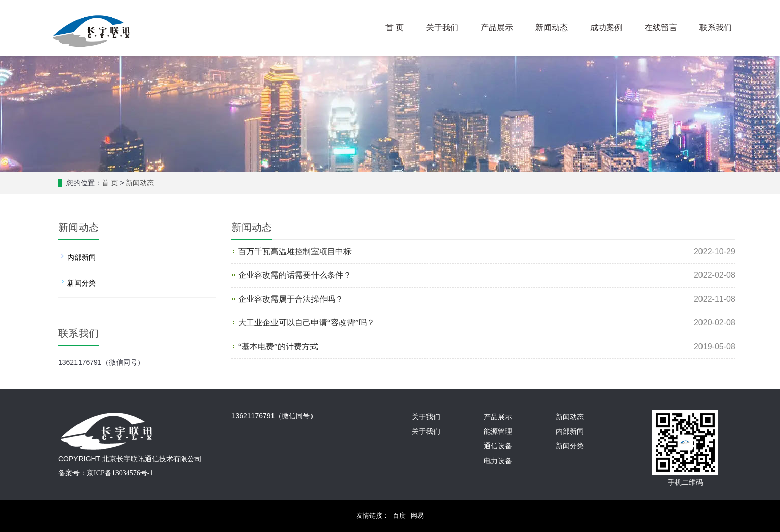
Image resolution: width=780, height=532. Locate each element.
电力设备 (498, 461)
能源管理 (498, 432)
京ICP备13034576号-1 (120, 473)
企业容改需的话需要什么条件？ (295, 275)
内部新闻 (82, 257)
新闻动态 (552, 28)
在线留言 (661, 28)
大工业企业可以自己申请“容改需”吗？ (306, 323)
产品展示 (497, 28)
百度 (399, 516)
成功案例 (606, 28)
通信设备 (498, 446)
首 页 (395, 28)
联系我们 (716, 28)
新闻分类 (82, 283)
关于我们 (442, 28)
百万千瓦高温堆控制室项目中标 (295, 251)
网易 (417, 516)
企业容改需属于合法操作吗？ (291, 299)
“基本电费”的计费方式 (278, 346)
